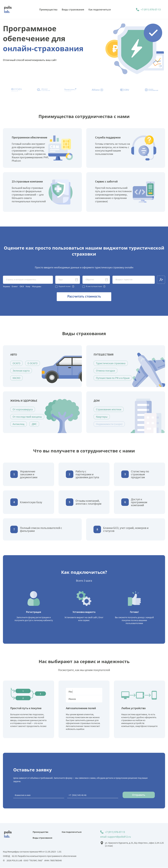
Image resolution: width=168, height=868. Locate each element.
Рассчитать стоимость (84, 297)
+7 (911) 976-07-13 (151, 10)
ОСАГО (16, 364)
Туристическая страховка (111, 364)
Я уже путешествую (94, 286)
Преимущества (40, 832)
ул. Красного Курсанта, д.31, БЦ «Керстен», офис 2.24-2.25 (134, 845)
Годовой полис (65, 286)
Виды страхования (42, 838)
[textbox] (28, 280)
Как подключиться (72, 832)
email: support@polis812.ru (116, 837)
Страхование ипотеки (109, 410)
